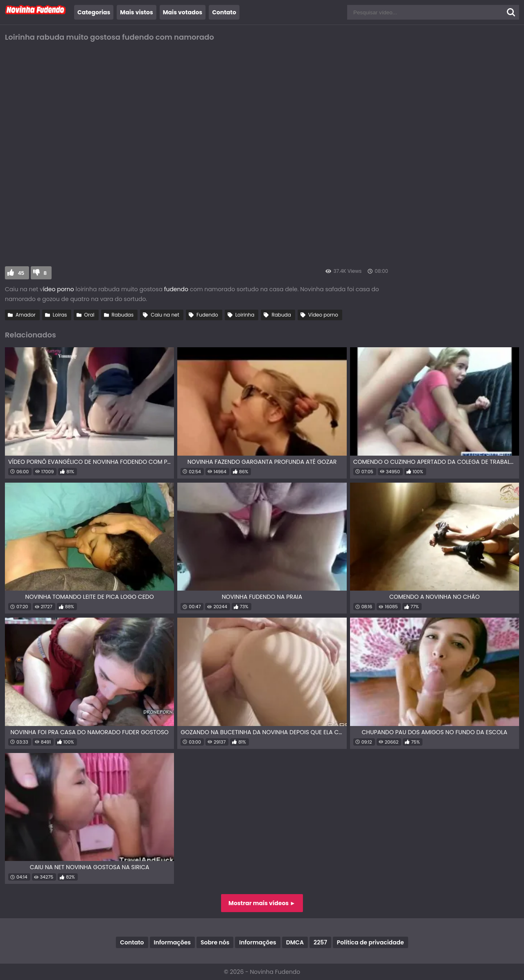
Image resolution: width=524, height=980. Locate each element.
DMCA (295, 942)
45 (21, 273)
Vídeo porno (323, 315)
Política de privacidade (370, 942)
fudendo (175, 289)
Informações (172, 942)
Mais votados (183, 12)
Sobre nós (215, 942)
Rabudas (123, 315)
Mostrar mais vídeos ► (262, 903)
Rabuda (281, 315)
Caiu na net (165, 315)
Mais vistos (136, 12)
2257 (320, 942)
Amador (26, 315)
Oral (89, 315)
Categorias (94, 12)
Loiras (60, 315)
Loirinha (245, 315)
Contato (224, 12)
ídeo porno (59, 289)
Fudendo (207, 315)
